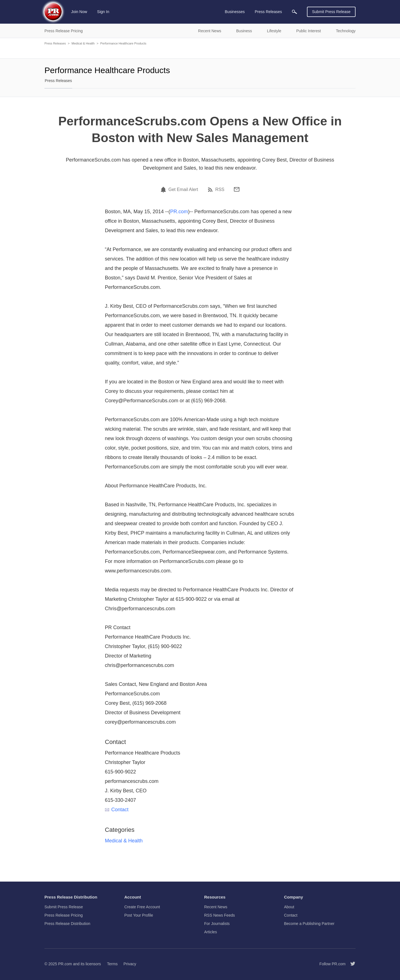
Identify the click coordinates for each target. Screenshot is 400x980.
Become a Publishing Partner (309, 924)
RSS (220, 190)
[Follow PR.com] (351, 964)
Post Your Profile (139, 915)
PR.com (179, 212)
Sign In (103, 12)
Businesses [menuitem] (235, 12)
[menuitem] (294, 12)
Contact (117, 810)
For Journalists (217, 924)
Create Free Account (142, 907)
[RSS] (211, 190)
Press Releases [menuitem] (268, 12)
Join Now (79, 12)
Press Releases (55, 43)
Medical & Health (83, 43)
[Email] (237, 189)
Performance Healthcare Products (123, 43)
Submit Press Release (331, 12)
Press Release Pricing (64, 915)
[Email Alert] (164, 190)
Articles (211, 932)
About (289, 907)
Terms (112, 964)
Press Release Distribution (67, 924)
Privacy (130, 964)
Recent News (216, 907)
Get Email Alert (183, 190)
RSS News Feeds (219, 915)
